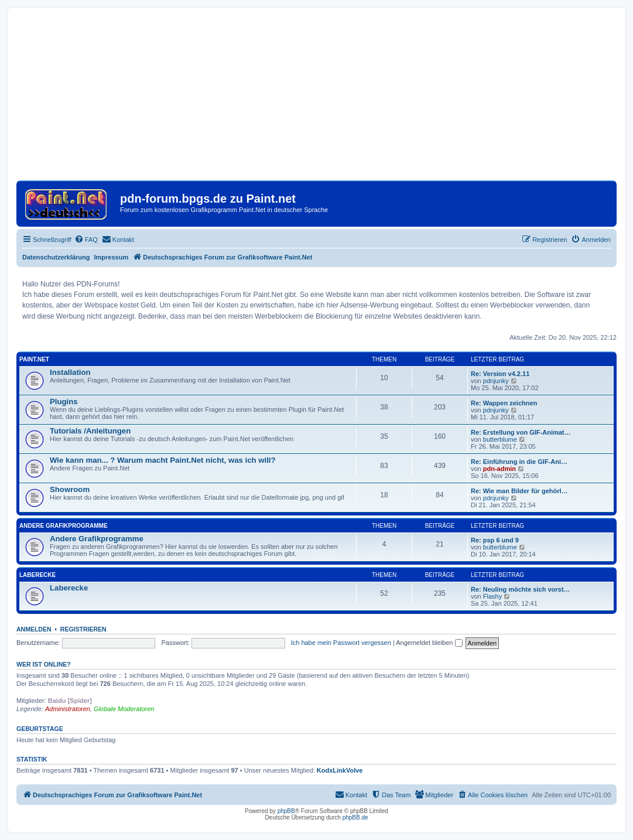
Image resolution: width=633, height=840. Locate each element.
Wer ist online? (44, 664)
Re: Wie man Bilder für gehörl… (519, 491)
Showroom (70, 489)
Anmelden (34, 629)
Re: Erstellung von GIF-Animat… (521, 432)
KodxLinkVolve (340, 770)
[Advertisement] (316, 98)
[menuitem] (86, 240)
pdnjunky (496, 381)
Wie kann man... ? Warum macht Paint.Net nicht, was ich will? (163, 460)
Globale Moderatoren (124, 709)
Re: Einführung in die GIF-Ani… (519, 462)
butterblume (500, 439)
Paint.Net (34, 359)
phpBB (286, 811)
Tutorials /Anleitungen (90, 431)
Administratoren (68, 709)
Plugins (64, 402)
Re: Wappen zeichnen (504, 403)
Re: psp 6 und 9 (495, 540)
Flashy (492, 596)
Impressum (112, 257)
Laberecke (37, 575)
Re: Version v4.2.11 (500, 374)
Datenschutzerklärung (56, 257)
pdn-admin (499, 469)
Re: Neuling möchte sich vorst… (520, 589)
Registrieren (83, 629)
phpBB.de (355, 817)
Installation (70, 372)
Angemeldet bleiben (429, 643)
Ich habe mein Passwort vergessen (341, 643)
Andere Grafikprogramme (64, 526)
